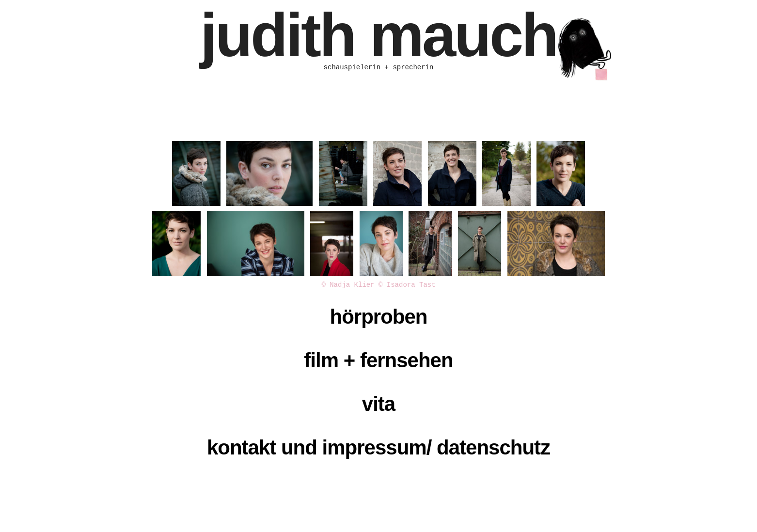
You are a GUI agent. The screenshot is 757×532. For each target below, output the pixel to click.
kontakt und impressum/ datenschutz (378, 447)
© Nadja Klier (348, 285)
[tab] (378, 317)
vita (378, 404)
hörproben (379, 317)
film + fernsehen (378, 360)
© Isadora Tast (407, 285)
